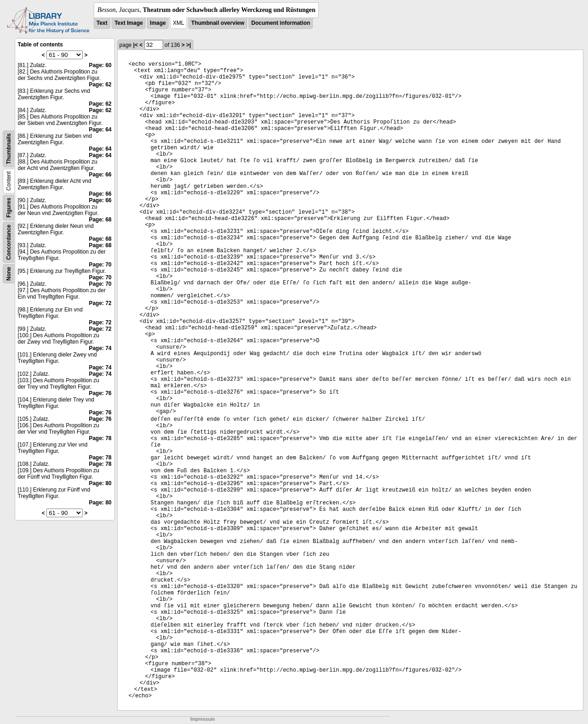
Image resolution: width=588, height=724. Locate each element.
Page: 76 (100, 393)
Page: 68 (100, 220)
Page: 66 (100, 175)
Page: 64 (100, 130)
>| (188, 45)
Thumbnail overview (218, 23)
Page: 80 (100, 483)
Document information (281, 23)
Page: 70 (100, 265)
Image (158, 23)
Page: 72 (100, 303)
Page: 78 (100, 438)
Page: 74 (100, 348)
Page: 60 (100, 65)
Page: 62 (100, 85)
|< (136, 45)
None (9, 274)
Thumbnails (9, 149)
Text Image (129, 23)
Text (102, 23)
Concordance (9, 242)
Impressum (202, 719)
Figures (9, 207)
